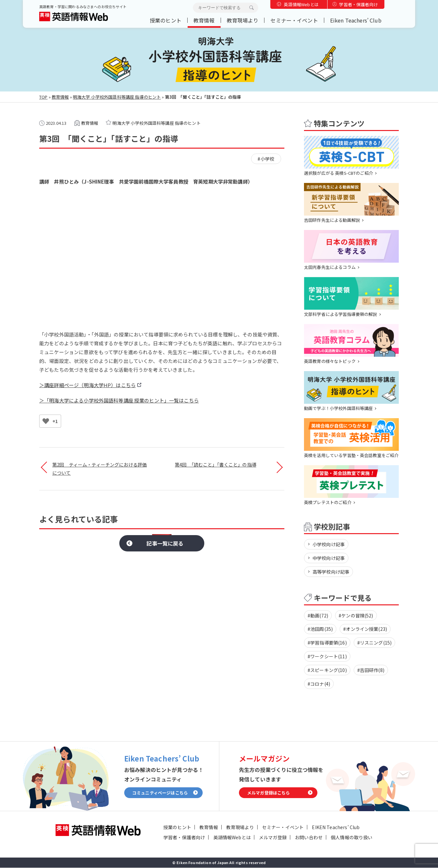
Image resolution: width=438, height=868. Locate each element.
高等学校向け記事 (331, 572)
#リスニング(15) (375, 643)
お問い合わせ (309, 838)
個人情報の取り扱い (352, 838)
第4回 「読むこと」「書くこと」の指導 (216, 465)
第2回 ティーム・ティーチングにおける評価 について (100, 469)
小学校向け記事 (329, 544)
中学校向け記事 (329, 558)
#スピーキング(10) (327, 670)
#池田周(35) (320, 629)
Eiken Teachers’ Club (356, 20)
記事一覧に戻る (165, 543)
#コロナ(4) (319, 684)
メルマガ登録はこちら (269, 793)
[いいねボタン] (46, 421)
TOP (43, 97)
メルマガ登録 (273, 838)
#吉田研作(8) (371, 670)
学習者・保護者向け (358, 4)
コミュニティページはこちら (160, 793)
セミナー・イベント (294, 20)
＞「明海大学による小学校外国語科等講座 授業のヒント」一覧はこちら (119, 400)
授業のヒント (166, 20)
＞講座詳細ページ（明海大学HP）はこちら (87, 385)
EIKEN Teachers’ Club (336, 827)
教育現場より (243, 20)
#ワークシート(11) (327, 657)
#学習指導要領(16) (327, 643)
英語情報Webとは (301, 4)
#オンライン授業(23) (365, 629)
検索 (251, 8)
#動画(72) (318, 615)
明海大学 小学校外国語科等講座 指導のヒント (117, 97)
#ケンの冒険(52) (356, 615)
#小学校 (266, 159)
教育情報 (204, 20)
